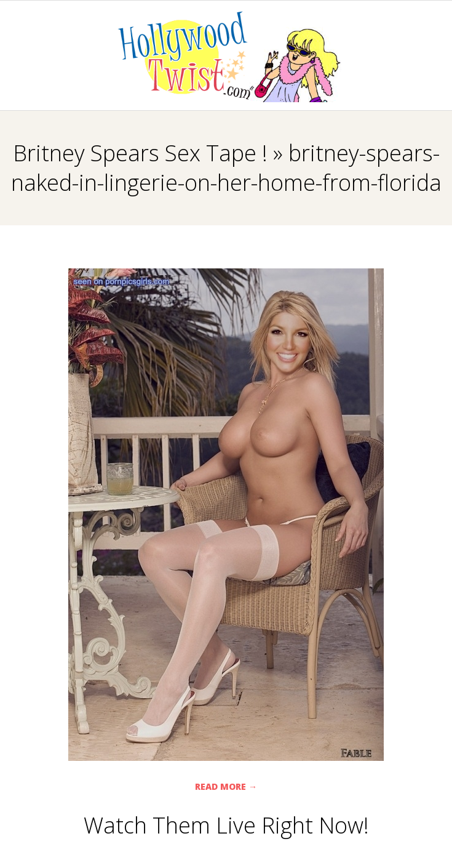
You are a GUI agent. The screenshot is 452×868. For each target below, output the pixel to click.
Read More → (226, 786)
